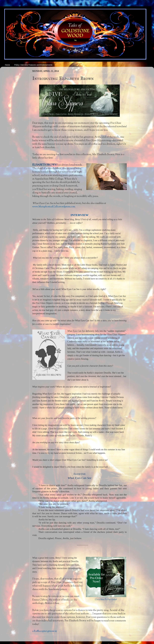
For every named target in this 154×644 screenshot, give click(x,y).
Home (7, 65)
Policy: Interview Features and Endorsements (33, 65)
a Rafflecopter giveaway (45, 631)
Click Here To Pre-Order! (106, 600)
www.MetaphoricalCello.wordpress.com (54, 207)
